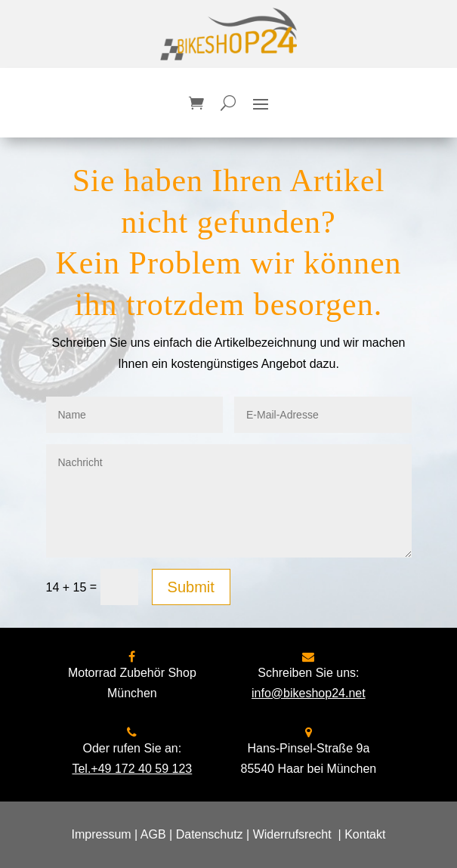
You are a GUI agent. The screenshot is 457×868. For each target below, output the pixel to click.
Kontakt (365, 834)
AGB (153, 834)
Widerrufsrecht (292, 834)
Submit (191, 587)
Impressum (102, 834)
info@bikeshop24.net (309, 693)
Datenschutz (210, 834)
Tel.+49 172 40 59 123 (132, 769)
